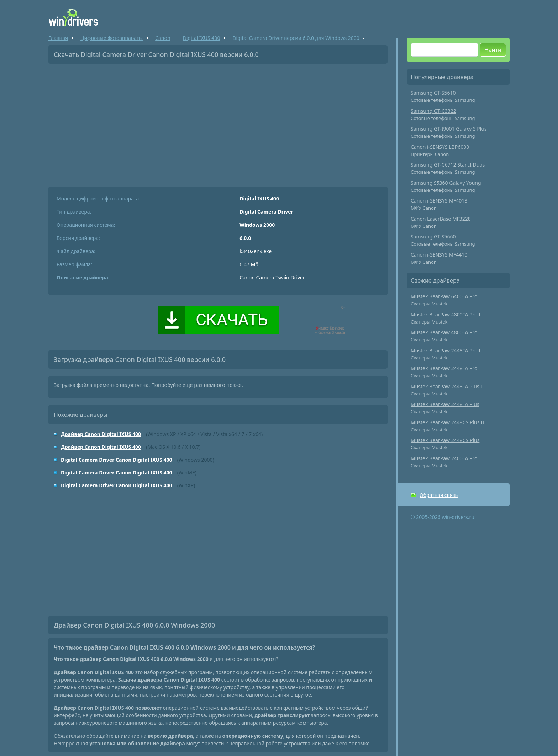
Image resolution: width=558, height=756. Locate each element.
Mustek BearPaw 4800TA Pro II (446, 314)
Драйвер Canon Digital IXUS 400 (101, 434)
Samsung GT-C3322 (433, 111)
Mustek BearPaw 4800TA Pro (444, 332)
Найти (493, 50)
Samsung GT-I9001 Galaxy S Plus (449, 129)
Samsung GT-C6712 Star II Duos (448, 165)
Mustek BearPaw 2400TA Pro (444, 458)
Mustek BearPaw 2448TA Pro (444, 368)
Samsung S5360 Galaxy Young (446, 183)
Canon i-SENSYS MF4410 (439, 255)
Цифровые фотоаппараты (112, 38)
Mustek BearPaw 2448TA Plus (445, 404)
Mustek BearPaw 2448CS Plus (445, 440)
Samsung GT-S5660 (433, 237)
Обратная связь (439, 495)
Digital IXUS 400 (202, 38)
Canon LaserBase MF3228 (441, 219)
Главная (58, 38)
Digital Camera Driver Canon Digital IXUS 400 (117, 460)
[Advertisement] (218, 122)
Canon (163, 38)
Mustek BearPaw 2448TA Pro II (446, 350)
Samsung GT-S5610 (433, 93)
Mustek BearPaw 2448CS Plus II (448, 422)
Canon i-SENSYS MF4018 (439, 201)
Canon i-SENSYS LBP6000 (440, 147)
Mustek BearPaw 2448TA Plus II (447, 386)
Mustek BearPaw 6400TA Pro (444, 296)
